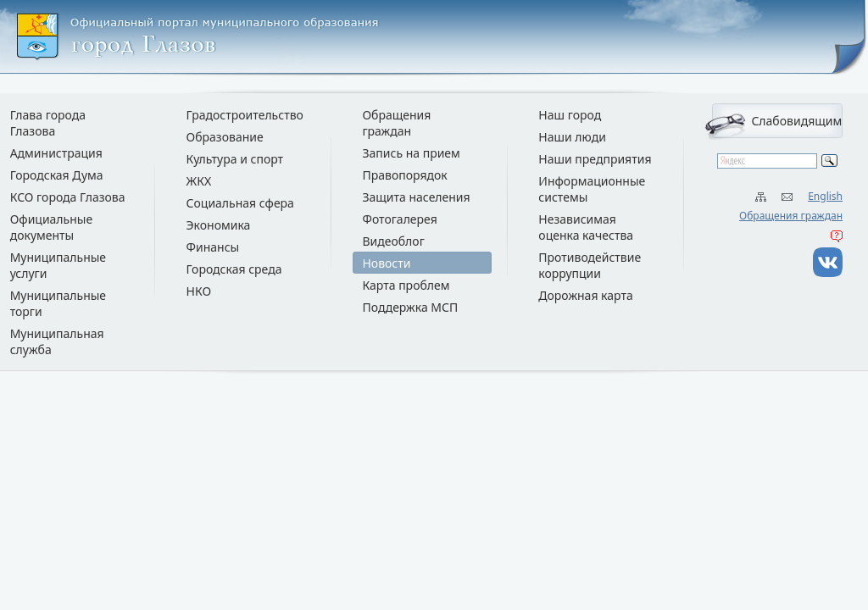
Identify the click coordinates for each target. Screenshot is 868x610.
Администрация (56, 153)
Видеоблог (393, 241)
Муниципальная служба (57, 341)
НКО (199, 291)
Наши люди (572, 137)
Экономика (219, 225)
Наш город (570, 115)
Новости (386, 263)
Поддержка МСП (410, 307)
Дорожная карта (585, 295)
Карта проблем (406, 285)
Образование (225, 137)
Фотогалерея (399, 219)
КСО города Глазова (68, 197)
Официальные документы (52, 227)
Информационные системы (592, 189)
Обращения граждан (791, 216)
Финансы (213, 247)
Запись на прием (411, 153)
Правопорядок (404, 175)
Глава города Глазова (48, 123)
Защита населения (416, 197)
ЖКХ (199, 181)
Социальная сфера (240, 203)
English (825, 196)
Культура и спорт (235, 159)
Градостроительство (245, 115)
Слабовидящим (796, 121)
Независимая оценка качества (586, 227)
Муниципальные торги (58, 303)
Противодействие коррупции (590, 265)
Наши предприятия (595, 159)
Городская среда (234, 269)
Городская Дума (57, 175)
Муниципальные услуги (58, 265)
